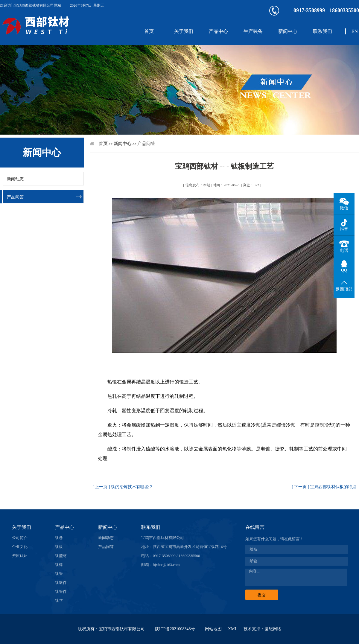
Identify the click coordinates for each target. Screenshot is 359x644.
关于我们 (184, 31)
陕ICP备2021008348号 (175, 629)
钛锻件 (61, 583)
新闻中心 (288, 31)
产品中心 (218, 31)
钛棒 (59, 565)
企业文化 (20, 547)
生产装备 (253, 31)
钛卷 (59, 538)
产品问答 (15, 197)
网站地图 (213, 629)
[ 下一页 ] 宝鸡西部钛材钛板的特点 (324, 487)
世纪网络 (273, 629)
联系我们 (323, 31)
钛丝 (59, 600)
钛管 (59, 574)
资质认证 (20, 556)
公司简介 (20, 538)
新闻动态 (15, 179)
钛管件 (61, 592)
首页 (149, 31)
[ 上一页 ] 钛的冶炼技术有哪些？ (123, 487)
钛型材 (61, 556)
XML (233, 629)
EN (355, 31)
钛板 (59, 547)
